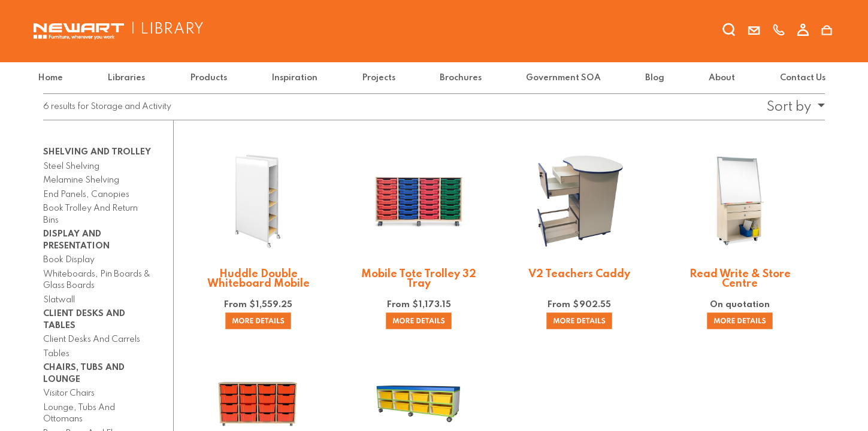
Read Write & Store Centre (740, 279)
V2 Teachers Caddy (579, 274)
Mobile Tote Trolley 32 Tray (419, 279)
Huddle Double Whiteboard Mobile (258, 279)
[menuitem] (58, 78)
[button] (792, 107)
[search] (730, 32)
